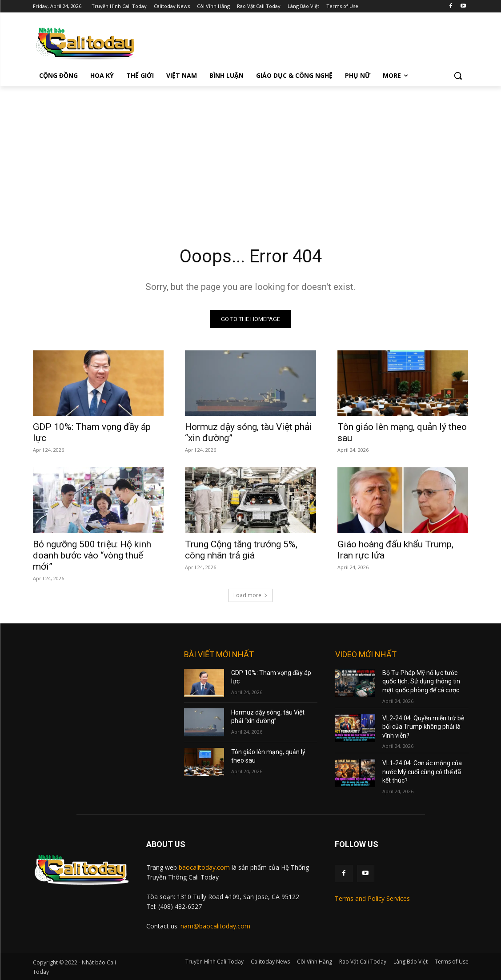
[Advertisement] (250, 153)
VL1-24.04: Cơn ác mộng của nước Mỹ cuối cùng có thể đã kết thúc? (422, 772)
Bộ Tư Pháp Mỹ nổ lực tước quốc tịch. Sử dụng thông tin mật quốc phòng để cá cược (421, 681)
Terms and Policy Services (372, 898)
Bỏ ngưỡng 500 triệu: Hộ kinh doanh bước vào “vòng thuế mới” (92, 555)
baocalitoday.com (204, 867)
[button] (458, 76)
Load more (250, 595)
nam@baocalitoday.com (215, 926)
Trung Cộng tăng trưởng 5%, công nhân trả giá (241, 550)
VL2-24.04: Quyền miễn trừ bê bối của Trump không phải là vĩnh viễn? (423, 727)
